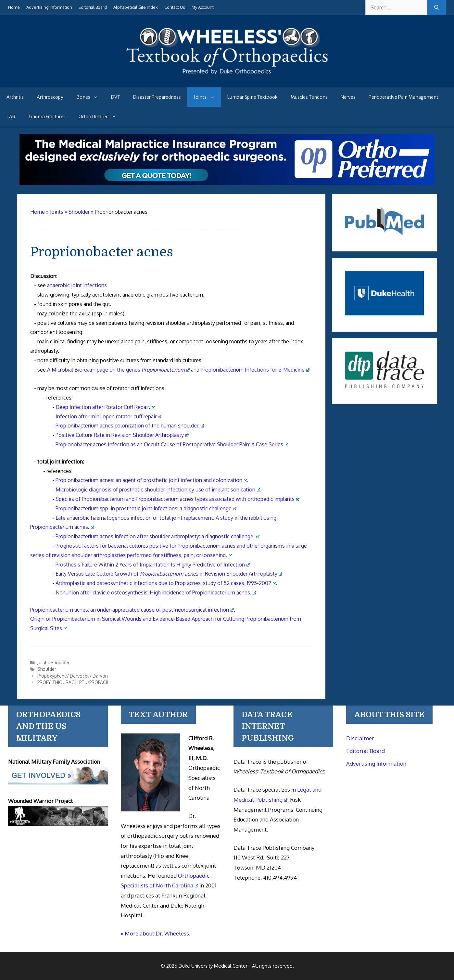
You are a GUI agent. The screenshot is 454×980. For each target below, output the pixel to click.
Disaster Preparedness (157, 97)
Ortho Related (101, 117)
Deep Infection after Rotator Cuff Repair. (105, 407)
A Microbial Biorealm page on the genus (118, 370)
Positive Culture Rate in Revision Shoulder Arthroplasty (122, 435)
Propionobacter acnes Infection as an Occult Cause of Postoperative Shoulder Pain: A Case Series (172, 444)
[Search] (437, 7)
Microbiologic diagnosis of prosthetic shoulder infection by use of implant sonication (158, 490)
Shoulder (60, 662)
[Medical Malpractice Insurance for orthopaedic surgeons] (227, 183)
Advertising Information (49, 7)
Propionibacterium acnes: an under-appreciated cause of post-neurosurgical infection (132, 610)
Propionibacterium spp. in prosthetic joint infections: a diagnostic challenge (146, 508)
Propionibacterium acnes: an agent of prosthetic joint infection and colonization (151, 480)
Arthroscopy (50, 97)
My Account (203, 7)
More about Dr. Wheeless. (158, 933)
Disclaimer (360, 738)
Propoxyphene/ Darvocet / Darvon (73, 676)
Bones (90, 97)
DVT (116, 97)
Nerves (348, 97)
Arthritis (15, 97)
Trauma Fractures (47, 117)
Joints (207, 97)
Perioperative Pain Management (404, 97)
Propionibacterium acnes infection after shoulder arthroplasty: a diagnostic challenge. (158, 536)
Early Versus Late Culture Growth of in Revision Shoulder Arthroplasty (169, 574)
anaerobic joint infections (77, 285)
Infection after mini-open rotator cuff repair (108, 416)
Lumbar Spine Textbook (252, 97)
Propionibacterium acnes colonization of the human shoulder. (130, 426)
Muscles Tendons (309, 97)
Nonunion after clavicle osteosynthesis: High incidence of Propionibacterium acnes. (156, 592)
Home (14, 7)
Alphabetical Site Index (136, 7)
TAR (11, 117)
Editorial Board (93, 7)
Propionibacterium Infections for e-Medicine (255, 370)
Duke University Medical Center (213, 966)
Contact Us (175, 7)
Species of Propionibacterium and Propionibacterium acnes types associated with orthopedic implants (177, 499)
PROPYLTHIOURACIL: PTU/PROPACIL (73, 682)
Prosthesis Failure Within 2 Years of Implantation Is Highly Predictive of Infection (153, 565)
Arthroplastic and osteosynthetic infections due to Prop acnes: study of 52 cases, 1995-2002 (166, 583)
